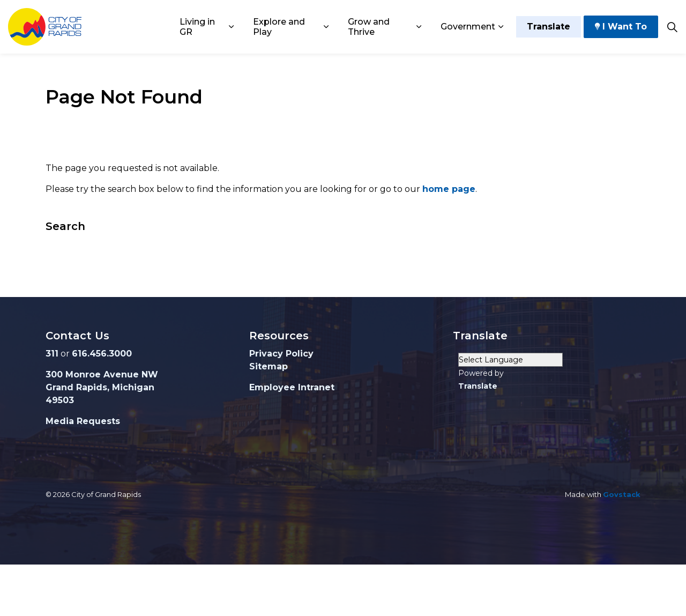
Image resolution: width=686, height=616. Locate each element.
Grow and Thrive (369, 27)
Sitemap (269, 366)
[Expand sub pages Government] (501, 27)
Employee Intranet (292, 387)
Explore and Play (279, 27)
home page (449, 189)
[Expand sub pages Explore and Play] (326, 27)
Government (468, 27)
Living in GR (197, 27)
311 (52, 354)
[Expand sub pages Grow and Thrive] (419, 27)
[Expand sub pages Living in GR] (231, 27)
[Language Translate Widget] (510, 360)
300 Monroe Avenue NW (102, 374)
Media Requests (83, 421)
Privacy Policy (281, 354)
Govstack (622, 494)
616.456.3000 (102, 354)
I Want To (621, 27)
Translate (549, 27)
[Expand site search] (672, 27)
